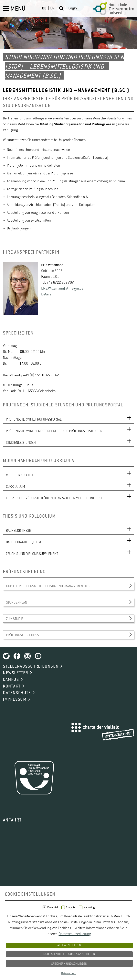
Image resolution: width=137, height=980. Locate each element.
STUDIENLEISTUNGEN (21, 443)
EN (52, 8)
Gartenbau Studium (60, 934)
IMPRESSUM (15, 699)
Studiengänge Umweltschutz (24, 952)
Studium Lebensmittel (71, 957)
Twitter (6, 656)
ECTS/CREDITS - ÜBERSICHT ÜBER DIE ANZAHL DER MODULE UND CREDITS (57, 498)
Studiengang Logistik (18, 946)
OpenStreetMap (29, 920)
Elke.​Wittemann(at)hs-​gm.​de (62, 289)
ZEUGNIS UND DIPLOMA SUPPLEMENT (32, 554)
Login (73, 8)
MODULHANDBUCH (19, 475)
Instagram (27, 656)
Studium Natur (82, 963)
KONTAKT (12, 686)
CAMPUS (11, 680)
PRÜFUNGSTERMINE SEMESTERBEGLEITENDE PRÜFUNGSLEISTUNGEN (54, 431)
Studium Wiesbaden (56, 969)
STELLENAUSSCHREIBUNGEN (31, 666)
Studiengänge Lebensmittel (58, 946)
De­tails (46, 294)
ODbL (74, 920)
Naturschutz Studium (70, 940)
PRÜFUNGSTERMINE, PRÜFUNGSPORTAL (34, 420)
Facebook (17, 656)
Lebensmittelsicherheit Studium (26, 940)
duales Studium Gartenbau (22, 934)
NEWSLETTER (16, 673)
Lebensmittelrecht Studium (99, 934)
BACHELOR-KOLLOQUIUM (23, 542)
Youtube (38, 656)
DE (44, 8)
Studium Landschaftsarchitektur (26, 957)
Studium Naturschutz (113, 963)
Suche (61, 8)
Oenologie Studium (104, 940)
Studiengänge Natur (98, 946)
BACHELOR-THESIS (19, 531)
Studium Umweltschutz (20, 969)
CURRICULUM (15, 487)
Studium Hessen (110, 952)
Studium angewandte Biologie (71, 952)
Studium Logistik (54, 963)
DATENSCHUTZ (17, 693)
